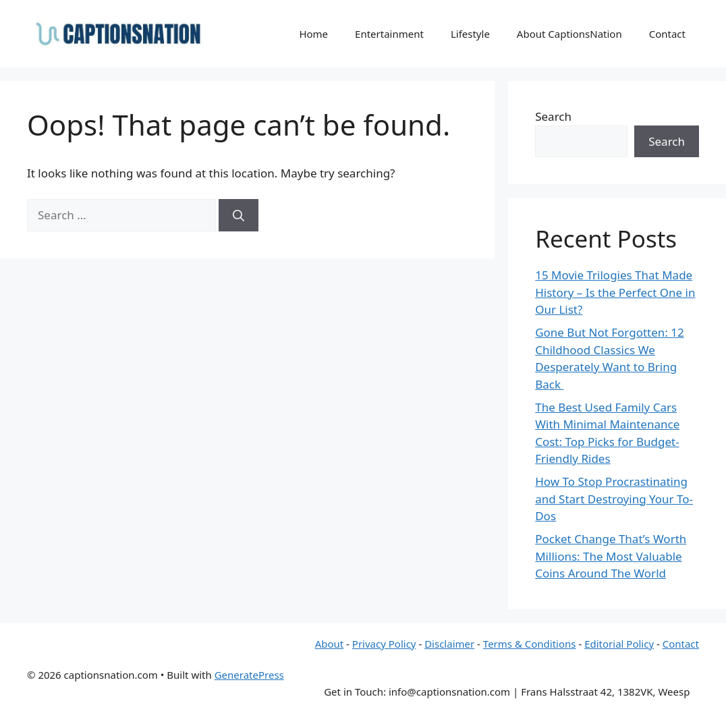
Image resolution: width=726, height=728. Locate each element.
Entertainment (389, 34)
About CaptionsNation (569, 34)
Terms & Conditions (530, 644)
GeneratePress (249, 675)
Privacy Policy (384, 644)
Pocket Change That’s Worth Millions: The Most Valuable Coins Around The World (611, 556)
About (330, 644)
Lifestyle (470, 34)
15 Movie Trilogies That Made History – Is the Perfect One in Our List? (615, 292)
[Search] (239, 215)
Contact (667, 34)
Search (553, 116)
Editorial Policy (619, 644)
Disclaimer (449, 644)
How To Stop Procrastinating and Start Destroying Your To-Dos (614, 499)
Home (313, 34)
